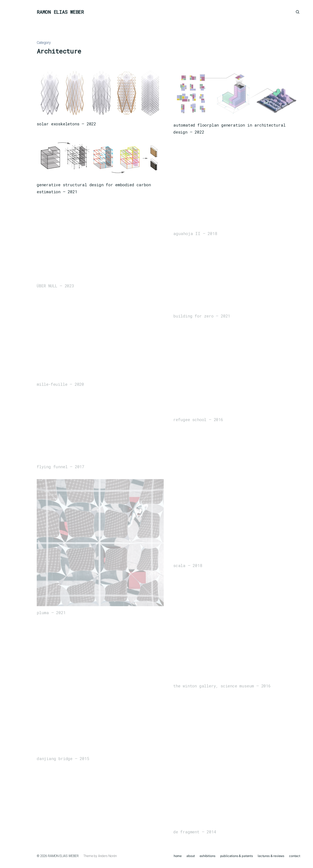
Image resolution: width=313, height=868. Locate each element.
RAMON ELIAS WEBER (60, 12)
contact (295, 856)
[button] (12, 434)
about (191, 856)
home (178, 856)
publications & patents (237, 856)
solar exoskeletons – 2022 (66, 124)
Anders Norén (107, 856)
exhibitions (207, 856)
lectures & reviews (271, 856)
